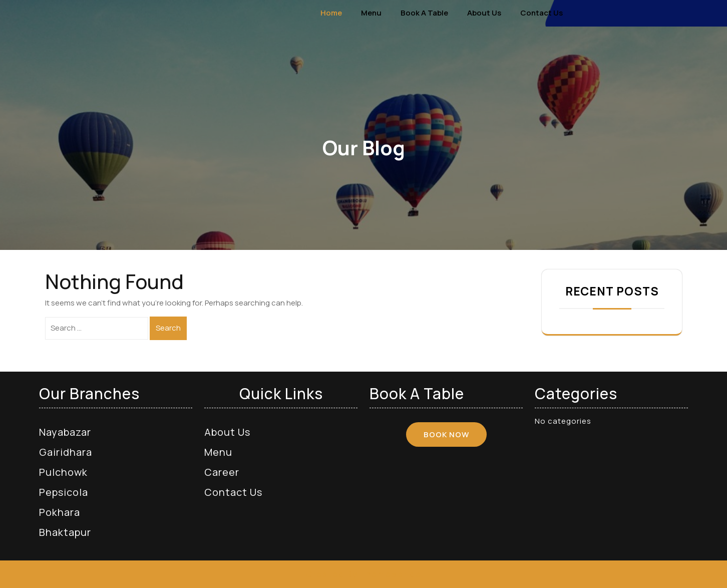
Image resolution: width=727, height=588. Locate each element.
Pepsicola (64, 492)
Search (168, 328)
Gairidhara (66, 452)
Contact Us (541, 13)
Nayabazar (65, 432)
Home (331, 13)
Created (325, 574)
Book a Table (424, 13)
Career (222, 472)
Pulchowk (63, 472)
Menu (371, 13)
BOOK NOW (446, 434)
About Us (484, 13)
